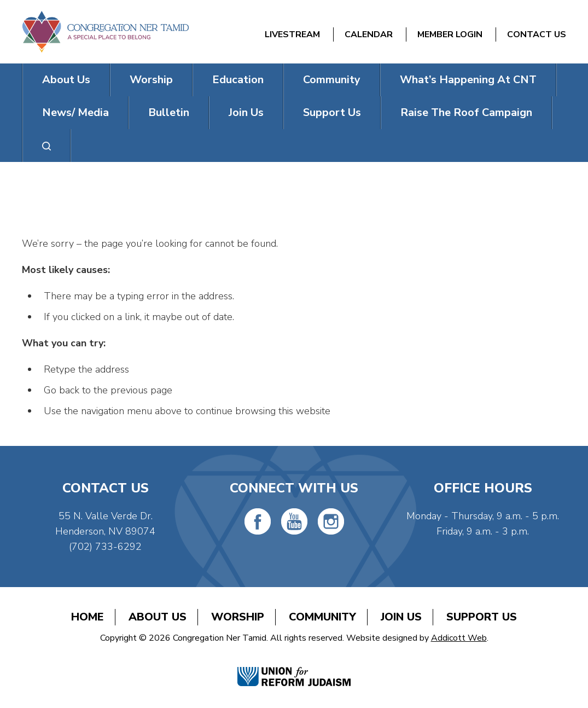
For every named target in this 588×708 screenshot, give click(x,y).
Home (88, 617)
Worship (151, 80)
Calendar (369, 34)
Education (238, 80)
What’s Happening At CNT (468, 80)
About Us (66, 80)
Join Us (246, 112)
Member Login (450, 34)
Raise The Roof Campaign (466, 112)
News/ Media (75, 112)
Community (332, 80)
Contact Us (537, 34)
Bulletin (169, 112)
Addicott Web (459, 638)
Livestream (292, 34)
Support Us (332, 112)
